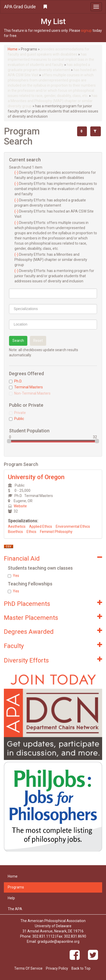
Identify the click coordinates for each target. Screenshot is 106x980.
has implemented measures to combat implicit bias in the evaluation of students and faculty (51, 59)
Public (17, 419)
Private (17, 413)
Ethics (31, 532)
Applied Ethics (41, 526)
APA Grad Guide (20, 7)
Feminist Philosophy (56, 532)
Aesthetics (17, 526)
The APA (15, 909)
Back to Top (81, 968)
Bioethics (15, 532)
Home (13, 49)
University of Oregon (36, 477)
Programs (16, 887)
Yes (13, 576)
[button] (53, 7)
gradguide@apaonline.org (58, 941)
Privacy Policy (57, 968)
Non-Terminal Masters (30, 393)
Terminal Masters (26, 387)
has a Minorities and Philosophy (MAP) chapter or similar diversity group (53, 101)
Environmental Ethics (73, 526)
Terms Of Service (28, 968)
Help (11, 898)
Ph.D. (16, 381)
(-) (17, 172)
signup (86, 31)
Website (20, 506)
